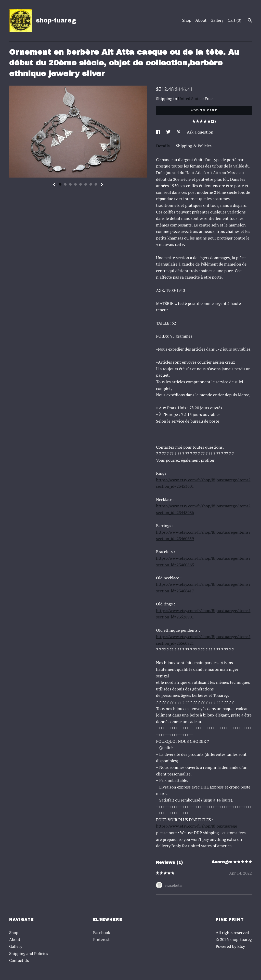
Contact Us (19, 960)
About (201, 20)
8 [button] (96, 184)
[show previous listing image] (54, 185)
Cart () (234, 20)
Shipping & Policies (194, 146)
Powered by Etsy (230, 946)
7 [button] (91, 184)
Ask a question (200, 132)
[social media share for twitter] (169, 132)
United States (190, 99)
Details (163, 146)
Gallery (217, 20)
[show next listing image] (102, 185)
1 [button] (60, 184)
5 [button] (81, 184)
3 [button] (70, 184)
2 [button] (65, 184)
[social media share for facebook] (159, 132)
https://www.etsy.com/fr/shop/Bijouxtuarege (197, 826)
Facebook (102, 933)
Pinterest (101, 939)
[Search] (250, 21)
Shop (187, 20)
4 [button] (75, 184)
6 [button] (86, 184)
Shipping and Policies (29, 953)
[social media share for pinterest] (179, 132)
